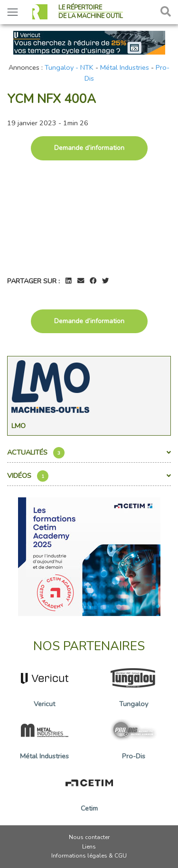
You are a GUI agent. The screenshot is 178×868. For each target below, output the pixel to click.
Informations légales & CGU (89, 856)
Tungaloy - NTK (69, 67)
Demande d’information (89, 148)
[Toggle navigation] (13, 12)
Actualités (89, 453)
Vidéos (89, 476)
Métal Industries (125, 67)
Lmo (19, 426)
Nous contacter (89, 837)
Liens (89, 847)
